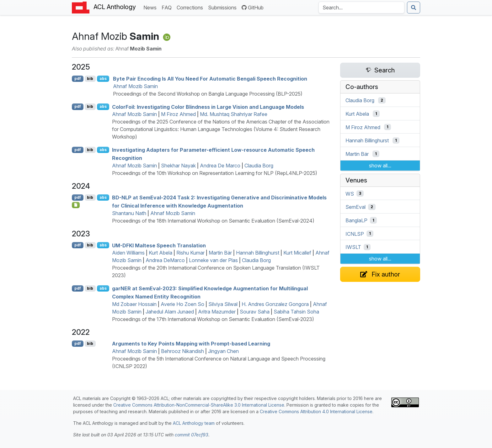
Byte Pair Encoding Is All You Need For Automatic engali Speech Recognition (210, 79)
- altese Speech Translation (159, 245)
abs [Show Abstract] (103, 79)
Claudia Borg (259, 166)
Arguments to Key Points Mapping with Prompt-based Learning (191, 344)
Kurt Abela (160, 253)
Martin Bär (220, 253)
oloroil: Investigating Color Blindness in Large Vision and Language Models (208, 107)
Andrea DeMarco (165, 260)
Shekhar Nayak (178, 166)
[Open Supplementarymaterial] (76, 205)
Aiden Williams (128, 253)
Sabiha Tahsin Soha (296, 312)
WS (350, 193)
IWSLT (353, 247)
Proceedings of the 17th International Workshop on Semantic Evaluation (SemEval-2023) (213, 319)
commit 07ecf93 (192, 435)
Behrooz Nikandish (182, 351)
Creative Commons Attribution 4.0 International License (316, 411)
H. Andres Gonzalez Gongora (275, 304)
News (151, 7)
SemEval (356, 207)
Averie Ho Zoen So (182, 304)
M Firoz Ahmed (178, 114)
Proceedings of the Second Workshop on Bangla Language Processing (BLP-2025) (208, 94)
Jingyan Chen (223, 351)
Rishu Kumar (190, 253)
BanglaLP (356, 220)
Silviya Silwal (223, 304)
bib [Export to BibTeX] (90, 79)
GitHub (253, 8)
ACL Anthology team (194, 423)
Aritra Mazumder (217, 312)
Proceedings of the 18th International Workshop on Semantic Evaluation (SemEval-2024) (213, 221)
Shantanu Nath (129, 213)
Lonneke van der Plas (213, 260)
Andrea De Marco (220, 166)
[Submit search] (414, 8)
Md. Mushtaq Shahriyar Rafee (234, 114)
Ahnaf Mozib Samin (135, 86)
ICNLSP (355, 234)
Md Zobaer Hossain (134, 304)
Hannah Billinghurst (258, 253)
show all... (380, 166)
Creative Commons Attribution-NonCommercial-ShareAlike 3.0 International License (199, 405)
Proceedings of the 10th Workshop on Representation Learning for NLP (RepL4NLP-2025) (215, 173)
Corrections (191, 7)
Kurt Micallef (297, 253)
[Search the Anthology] (361, 8)
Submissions (224, 7)
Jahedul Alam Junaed (170, 312)
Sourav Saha (255, 312)
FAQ (168, 7)
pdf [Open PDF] (78, 79)
